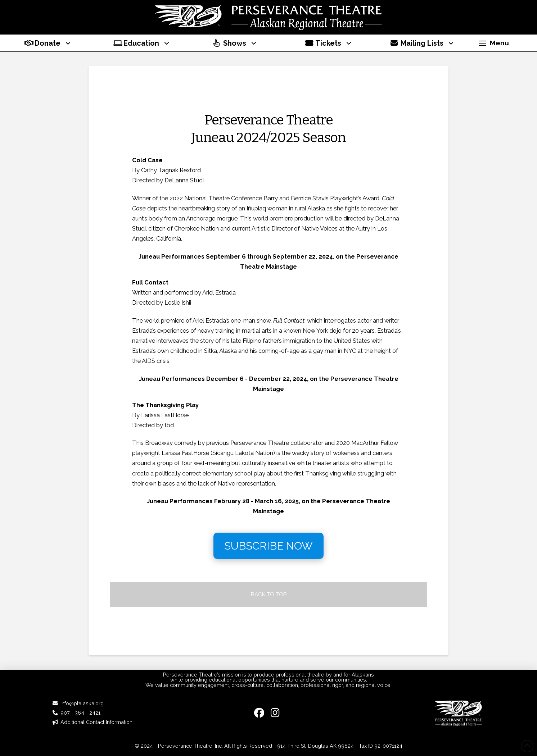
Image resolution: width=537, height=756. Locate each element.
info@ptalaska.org (82, 703)
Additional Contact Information (96, 722)
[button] (494, 43)
